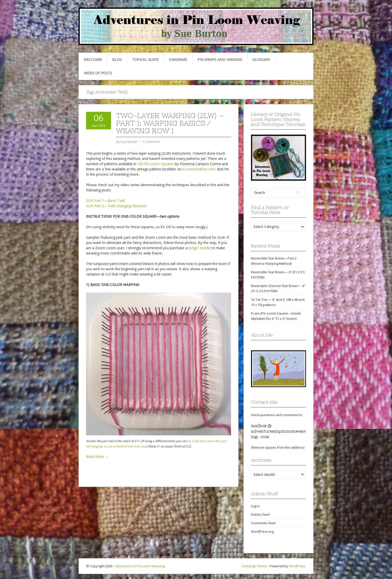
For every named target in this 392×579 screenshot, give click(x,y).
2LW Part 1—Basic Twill (105, 201)
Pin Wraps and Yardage (220, 59)
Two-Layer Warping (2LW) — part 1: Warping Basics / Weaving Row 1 (170, 123)
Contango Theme (254, 566)
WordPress (297, 566)
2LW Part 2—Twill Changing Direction (116, 206)
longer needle (199, 248)
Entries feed (260, 514)
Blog (117, 59)
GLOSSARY (261, 59)
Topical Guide (145, 59)
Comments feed (263, 523)
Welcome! (93, 59)
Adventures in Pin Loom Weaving (140, 566)
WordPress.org (262, 531)
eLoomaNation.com (199, 169)
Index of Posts (98, 73)
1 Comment (151, 142)
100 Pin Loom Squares (156, 164)
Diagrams (178, 59)
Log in (255, 506)
